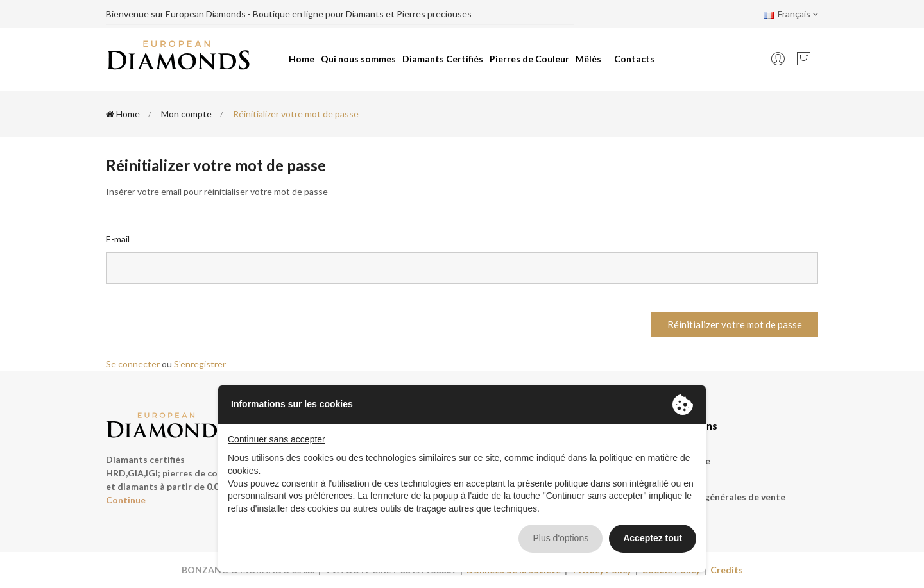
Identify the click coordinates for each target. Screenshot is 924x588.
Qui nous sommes (358, 59)
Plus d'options (560, 538)
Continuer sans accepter (277, 439)
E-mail (118, 239)
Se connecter (133, 364)
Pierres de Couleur (529, 59)
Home (302, 59)
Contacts (634, 59)
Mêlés (588, 59)
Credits (727, 570)
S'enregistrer (200, 364)
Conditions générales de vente (720, 497)
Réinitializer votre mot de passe (735, 324)
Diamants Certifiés (443, 59)
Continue (126, 500)
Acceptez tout (653, 538)
